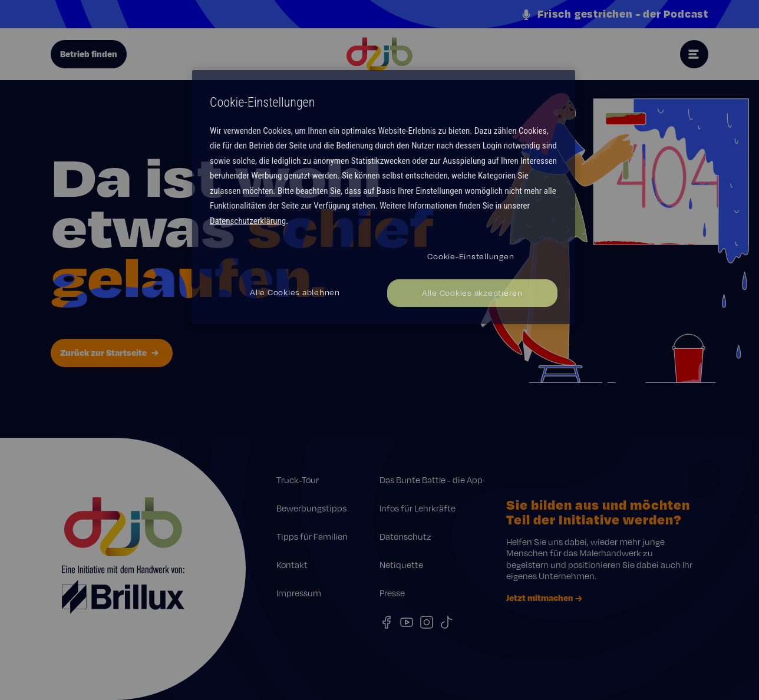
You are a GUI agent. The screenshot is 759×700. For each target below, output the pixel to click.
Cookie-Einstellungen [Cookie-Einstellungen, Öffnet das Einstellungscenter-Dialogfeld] (471, 256)
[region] (384, 197)
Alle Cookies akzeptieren (472, 293)
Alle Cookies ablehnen (295, 292)
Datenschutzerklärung (248, 221)
